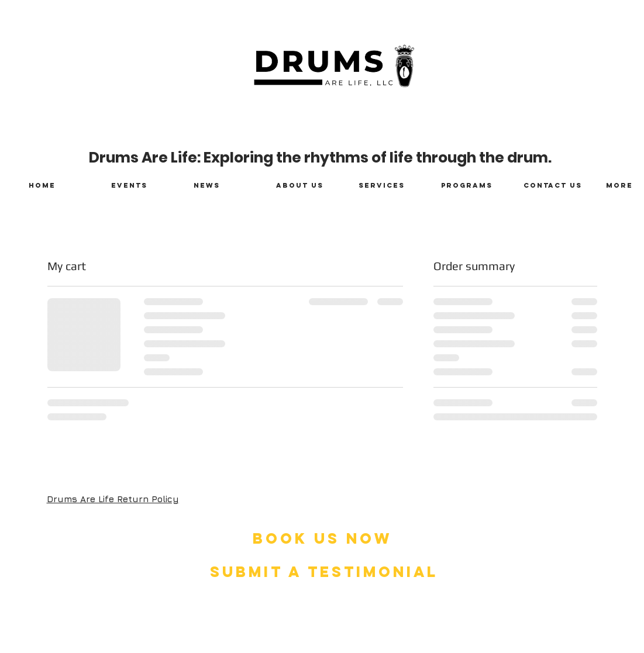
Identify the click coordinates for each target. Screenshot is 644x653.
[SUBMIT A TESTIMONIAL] (324, 572)
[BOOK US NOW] (322, 538)
